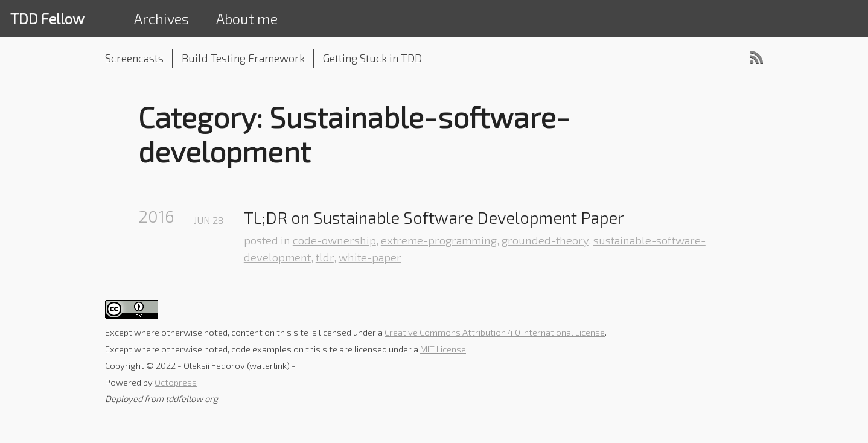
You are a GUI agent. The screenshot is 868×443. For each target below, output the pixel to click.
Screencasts (134, 58)
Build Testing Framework (243, 58)
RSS (756, 57)
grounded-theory (545, 240)
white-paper (370, 257)
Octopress (176, 382)
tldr (325, 257)
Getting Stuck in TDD (372, 58)
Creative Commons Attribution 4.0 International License (495, 332)
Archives (161, 18)
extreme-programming (439, 240)
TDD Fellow (47, 18)
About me (247, 18)
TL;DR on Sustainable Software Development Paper (434, 218)
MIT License (443, 349)
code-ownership (334, 240)
